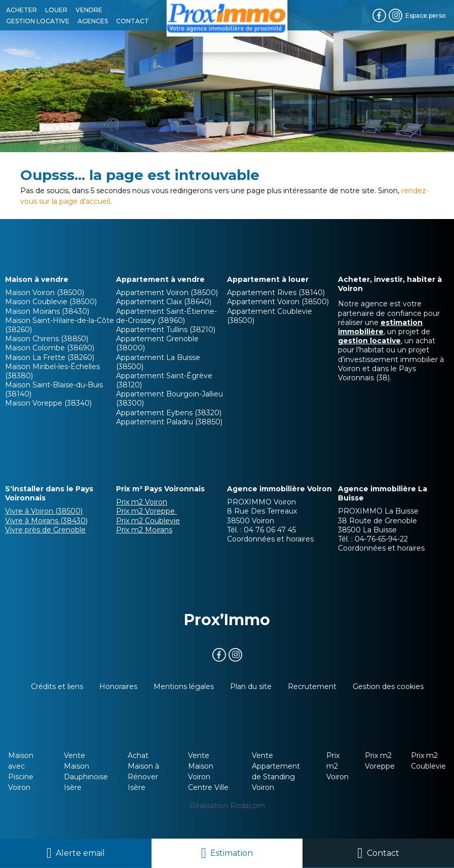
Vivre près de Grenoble (45, 530)
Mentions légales (184, 686)
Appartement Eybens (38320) (169, 413)
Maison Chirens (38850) (47, 339)
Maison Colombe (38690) (50, 348)
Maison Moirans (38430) (47, 311)
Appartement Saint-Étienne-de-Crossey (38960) (166, 316)
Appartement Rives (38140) (276, 293)
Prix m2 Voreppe (146, 511)
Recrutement (312, 686)
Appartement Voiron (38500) (167, 293)
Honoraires (118, 686)
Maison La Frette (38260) (50, 357)
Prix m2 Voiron (142, 502)
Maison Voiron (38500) (45, 293)
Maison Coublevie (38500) (51, 302)
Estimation (232, 853)
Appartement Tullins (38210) (166, 330)
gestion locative (369, 341)
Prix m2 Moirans (144, 530)
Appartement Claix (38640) (164, 302)
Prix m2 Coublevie (148, 521)
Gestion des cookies (388, 686)
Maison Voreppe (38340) (48, 403)
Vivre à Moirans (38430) (46, 521)
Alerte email (80, 853)
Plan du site (251, 686)
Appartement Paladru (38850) (169, 422)
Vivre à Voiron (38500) (44, 511)
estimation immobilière (380, 327)
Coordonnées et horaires (270, 539)
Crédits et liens (57, 686)
